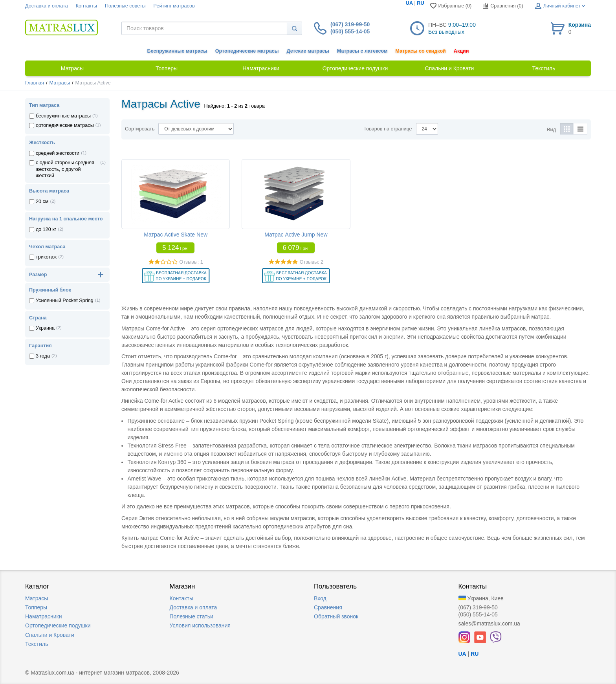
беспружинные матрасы (63, 116)
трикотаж (46, 257)
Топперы (36, 607)
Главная (35, 83)
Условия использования (200, 625)
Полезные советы (125, 6)
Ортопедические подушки (58, 625)
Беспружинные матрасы (177, 51)
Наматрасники (43, 616)
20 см (42, 202)
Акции (461, 51)
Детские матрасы (308, 51)
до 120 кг (46, 229)
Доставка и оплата (47, 6)
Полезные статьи (192, 616)
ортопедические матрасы (65, 125)
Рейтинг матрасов (174, 6)
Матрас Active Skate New (176, 235)
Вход (320, 598)
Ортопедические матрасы (247, 51)
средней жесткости (58, 153)
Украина (45, 328)
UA (409, 3)
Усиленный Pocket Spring (65, 301)
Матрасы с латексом (362, 51)
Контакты (86, 6)
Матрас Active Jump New (296, 235)
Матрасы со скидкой (421, 51)
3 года (43, 356)
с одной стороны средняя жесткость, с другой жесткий (65, 169)
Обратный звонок (336, 616)
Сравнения (328, 607)
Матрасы (60, 83)
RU (420, 3)
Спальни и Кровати (50, 635)
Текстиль (37, 644)
